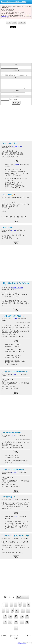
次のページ (22, 597)
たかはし (17, 165)
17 (27, 616)
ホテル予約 (22, 23)
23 (16, 628)
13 (5, 616)
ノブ (12, 500)
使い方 (14, 23)
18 (5, 622)
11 (23, 610)
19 (10, 622)
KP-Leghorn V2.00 (22, 643)
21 (22, 622)
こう (12, 538)
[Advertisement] (16, 46)
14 (10, 616)
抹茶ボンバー (15, 374)
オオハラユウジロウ (17, 146)
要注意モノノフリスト (17, 288)
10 (17, 610)
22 (27, 622)
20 (16, 622)
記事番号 (6, 636)
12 (28, 610)
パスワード (18, 636)
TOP (8, 23)
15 (16, 616)
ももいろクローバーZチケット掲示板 (14, 2)
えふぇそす (14, 319)
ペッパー (14, 435)
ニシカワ (14, 230)
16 (22, 616)
